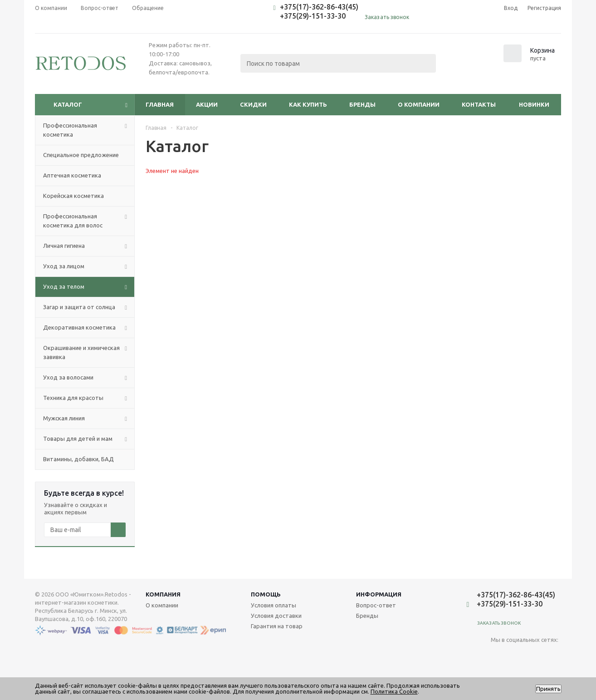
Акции (207, 104)
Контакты (479, 104)
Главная (160, 104)
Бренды (362, 104)
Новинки (534, 104)
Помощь (266, 594)
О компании (419, 104)
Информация (379, 594)
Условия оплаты (274, 605)
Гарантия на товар (277, 626)
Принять (548, 689)
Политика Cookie (394, 691)
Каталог (68, 104)
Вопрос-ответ (376, 605)
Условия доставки (276, 616)
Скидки (253, 104)
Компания (163, 594)
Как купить (308, 104)
